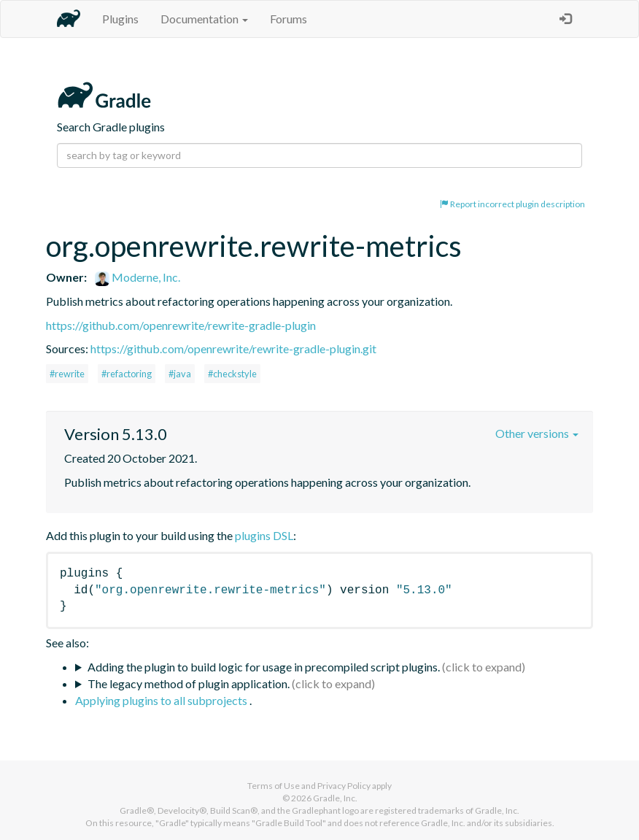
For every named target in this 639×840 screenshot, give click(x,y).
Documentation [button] (204, 19)
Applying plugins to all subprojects (162, 700)
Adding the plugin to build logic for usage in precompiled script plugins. (264, 667)
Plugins (120, 19)
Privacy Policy (344, 786)
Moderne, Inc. (138, 277)
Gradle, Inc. (335, 798)
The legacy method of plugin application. (189, 683)
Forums (288, 19)
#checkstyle (232, 374)
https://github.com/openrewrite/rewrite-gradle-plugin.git (233, 348)
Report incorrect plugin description (512, 204)
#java (180, 374)
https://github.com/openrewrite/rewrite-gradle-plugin (181, 325)
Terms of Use (274, 786)
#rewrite (67, 374)
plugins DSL (264, 535)
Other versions (537, 433)
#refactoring (127, 374)
